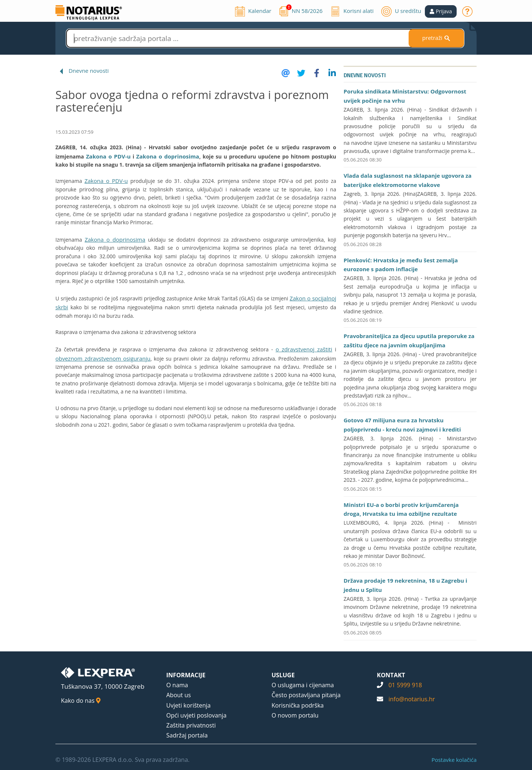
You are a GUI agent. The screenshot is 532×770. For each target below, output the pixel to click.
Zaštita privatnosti (191, 725)
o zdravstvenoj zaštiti (304, 349)
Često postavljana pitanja (306, 695)
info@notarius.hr (412, 699)
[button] (441, 11)
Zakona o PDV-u (108, 156)
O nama (177, 685)
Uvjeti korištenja (188, 705)
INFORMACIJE (186, 675)
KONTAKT (391, 675)
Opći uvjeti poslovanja (196, 715)
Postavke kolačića (454, 760)
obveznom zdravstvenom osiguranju (103, 358)
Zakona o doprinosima (168, 156)
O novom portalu (295, 715)
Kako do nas (81, 701)
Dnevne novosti (89, 71)
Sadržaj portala (187, 735)
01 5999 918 (405, 685)
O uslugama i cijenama (303, 685)
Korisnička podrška (298, 705)
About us (179, 695)
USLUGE (283, 675)
